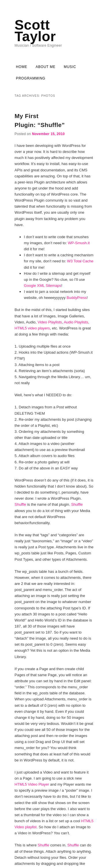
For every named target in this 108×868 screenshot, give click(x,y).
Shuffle (20, 504)
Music (70, 67)
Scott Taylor (35, 31)
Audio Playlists (76, 322)
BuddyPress (77, 298)
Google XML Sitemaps (43, 286)
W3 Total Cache (80, 261)
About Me (46, 67)
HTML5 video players (32, 328)
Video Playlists (50, 322)
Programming (31, 78)
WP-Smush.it (79, 243)
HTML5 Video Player (32, 784)
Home (21, 67)
